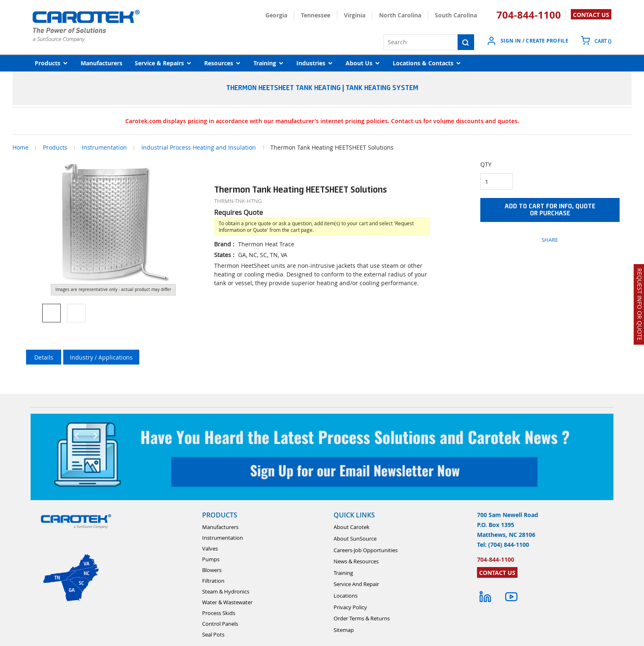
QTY (486, 164)
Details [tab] (44, 357)
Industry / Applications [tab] (101, 357)
